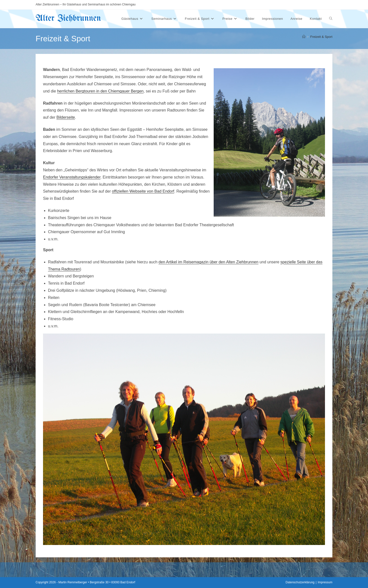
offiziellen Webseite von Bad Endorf (143, 191)
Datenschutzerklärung (300, 582)
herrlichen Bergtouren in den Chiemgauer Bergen (100, 91)
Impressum (325, 582)
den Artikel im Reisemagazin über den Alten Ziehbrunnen (208, 262)
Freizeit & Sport (321, 37)
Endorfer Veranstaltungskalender (72, 177)
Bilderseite (66, 117)
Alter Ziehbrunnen (68, 18)
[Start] (304, 37)
